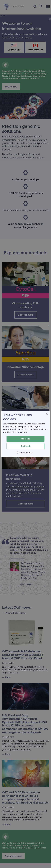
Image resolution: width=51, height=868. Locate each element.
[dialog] (26, 434)
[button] (26, 452)
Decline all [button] (26, 446)
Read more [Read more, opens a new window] (23, 432)
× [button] (47, 414)
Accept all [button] (26, 439)
